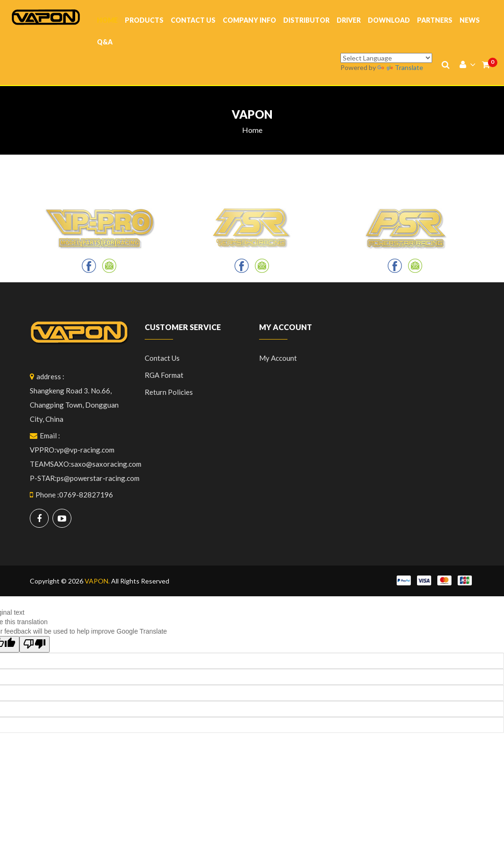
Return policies (169, 392)
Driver (349, 20)
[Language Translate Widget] (386, 58)
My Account (278, 358)
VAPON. (97, 581)
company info (249, 20)
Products (144, 20)
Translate (400, 67)
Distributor (306, 20)
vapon (252, 114)
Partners (435, 20)
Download (389, 20)
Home (107, 20)
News (470, 20)
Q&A (105, 42)
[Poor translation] (35, 644)
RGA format (164, 375)
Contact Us (193, 20)
